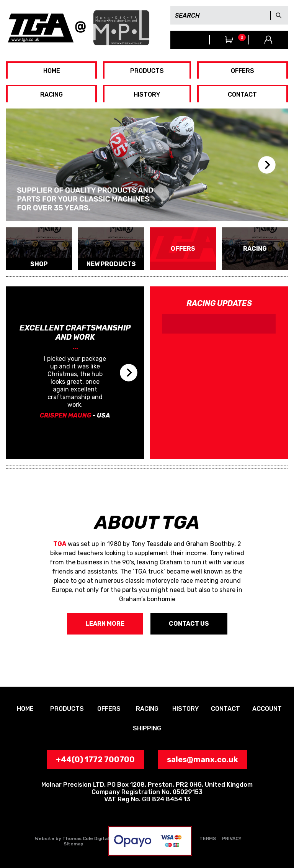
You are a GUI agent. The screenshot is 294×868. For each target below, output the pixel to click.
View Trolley (229, 40)
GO (279, 15)
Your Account (268, 40)
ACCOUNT (267, 709)
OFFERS (243, 71)
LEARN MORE (105, 624)
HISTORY (147, 95)
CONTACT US (189, 624)
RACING (51, 95)
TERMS (208, 838)
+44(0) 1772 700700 (190, 40)
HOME (52, 71)
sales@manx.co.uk (203, 759)
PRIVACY (232, 838)
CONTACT (242, 95)
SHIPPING (147, 728)
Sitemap (73, 844)
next (267, 165)
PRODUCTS (147, 71)
